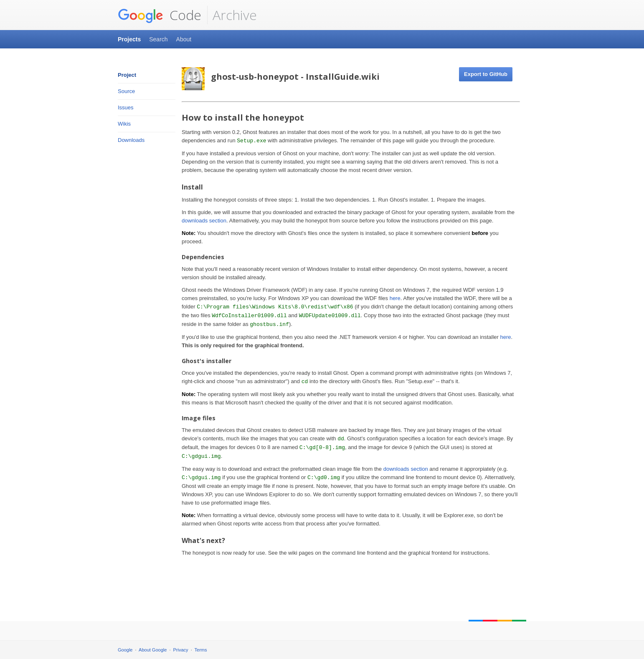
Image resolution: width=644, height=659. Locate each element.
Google (125, 650)
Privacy (181, 650)
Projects (129, 39)
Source (126, 91)
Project (127, 75)
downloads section (204, 221)
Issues (126, 107)
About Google (153, 650)
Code (160, 15)
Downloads (131, 140)
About (184, 39)
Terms (201, 650)
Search (158, 39)
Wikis (124, 124)
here (395, 298)
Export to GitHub (486, 74)
